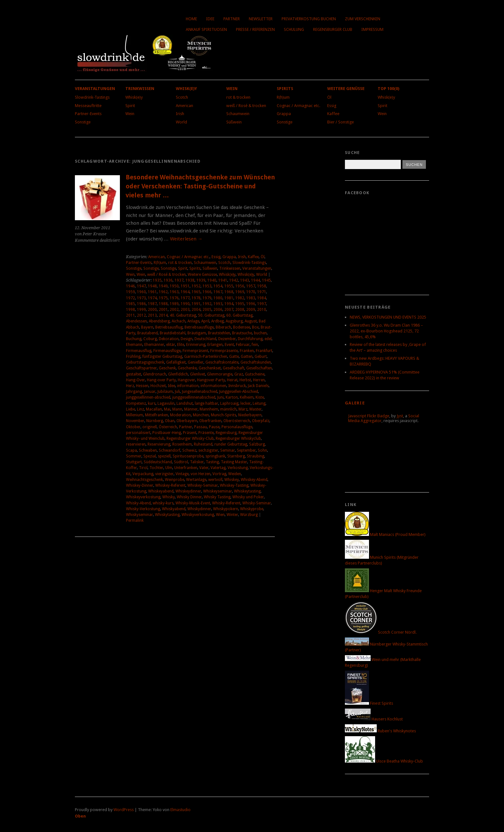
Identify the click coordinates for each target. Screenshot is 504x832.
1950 (174, 286)
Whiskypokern (226, 509)
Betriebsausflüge (199, 327)
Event (229, 345)
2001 (163, 310)
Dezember (227, 339)
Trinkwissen (140, 89)
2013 (152, 315)
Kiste (260, 397)
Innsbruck (237, 386)
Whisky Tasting (217, 497)
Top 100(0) (388, 89)
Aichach (179, 321)
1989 (174, 304)
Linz (140, 409)
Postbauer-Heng (167, 433)
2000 (152, 310)
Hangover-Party (211, 380)
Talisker (197, 462)
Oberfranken (210, 421)
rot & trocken (238, 97)
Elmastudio (180, 810)
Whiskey (232, 480)
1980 (218, 298)
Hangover (186, 380)
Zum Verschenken (363, 19)
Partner (232, 19)
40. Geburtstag (183, 315)
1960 (141, 292)
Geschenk (167, 368)
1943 (245, 280)
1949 (163, 286)
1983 (251, 298)
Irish (180, 114)
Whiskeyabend (161, 491)
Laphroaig (229, 403)
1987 (152, 304)
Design (187, 339)
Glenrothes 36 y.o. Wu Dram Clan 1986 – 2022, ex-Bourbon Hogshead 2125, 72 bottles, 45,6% (386, 331)
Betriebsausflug (169, 327)
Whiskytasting (167, 515)
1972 (130, 298)
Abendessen (136, 321)
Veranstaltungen (95, 89)
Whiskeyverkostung (143, 497)
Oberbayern (187, 421)
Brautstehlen (219, 333)
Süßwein (234, 122)
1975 (163, 298)
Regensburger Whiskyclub (238, 439)
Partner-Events (88, 114)
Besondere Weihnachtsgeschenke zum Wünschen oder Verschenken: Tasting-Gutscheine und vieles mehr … (200, 186)
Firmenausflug (139, 351)
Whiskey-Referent (170, 485)
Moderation (180, 415)
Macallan (154, 409)
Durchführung (250, 339)
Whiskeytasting (247, 491)
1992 (207, 304)
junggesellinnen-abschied (148, 397)
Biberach (223, 327)
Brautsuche (242, 333)
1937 (179, 280)
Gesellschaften (259, 368)
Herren (259, 380)
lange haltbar (207, 403)
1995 (240, 304)
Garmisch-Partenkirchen (206, 357)
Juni (221, 397)
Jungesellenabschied (200, 392)
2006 (218, 310)
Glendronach (155, 374)
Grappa (284, 114)
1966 (207, 292)
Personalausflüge (237, 427)
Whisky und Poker (248, 497)
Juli (177, 392)
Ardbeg (217, 321)
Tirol (143, 468)
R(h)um (283, 97)
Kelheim (247, 397)
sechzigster (208, 450)
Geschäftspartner (141, 368)
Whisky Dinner (189, 497)
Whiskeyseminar (218, 491)
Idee (210, 19)
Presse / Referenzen (255, 29)
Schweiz (189, 450)
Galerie (355, 403)
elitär (171, 345)
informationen (213, 386)
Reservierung (159, 444)
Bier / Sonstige (341, 122)
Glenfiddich (178, 374)
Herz (130, 386)
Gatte (234, 357)
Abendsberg (159, 321)
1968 (229, 292)
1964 (185, 292)
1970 (251, 292)
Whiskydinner (199, 509)
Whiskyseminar (139, 515)
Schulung (294, 29)
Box (255, 327)
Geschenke (187, 368)
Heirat (232, 380)
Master (256, 409)
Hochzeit (158, 386)
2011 (130, 315)
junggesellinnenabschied (194, 397)
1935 (157, 280)
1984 (262, 298)
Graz (239, 374)
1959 (130, 292)
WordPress (124, 810)
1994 (229, 304)
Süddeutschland (158, 462)
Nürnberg (155, 421)
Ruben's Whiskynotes (380, 731)
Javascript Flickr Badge (369, 416)
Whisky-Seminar (257, 503)
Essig (332, 106)
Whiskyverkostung (198, 515)
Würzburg (249, 515)
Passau (201, 427)
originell (150, 427)
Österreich (168, 427)
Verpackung (143, 474)
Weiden (235, 474)
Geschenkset (210, 368)
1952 (196, 286)
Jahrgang (134, 392)
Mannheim (209, 409)
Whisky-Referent (226, 503)
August (251, 321)
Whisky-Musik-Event (193, 503)
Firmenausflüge (167, 351)
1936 (168, 280)
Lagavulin (166, 403)
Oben (80, 816)
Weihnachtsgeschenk (144, 480)
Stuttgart (134, 462)
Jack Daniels (258, 386)
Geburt (261, 357)
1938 (190, 280)
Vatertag (218, 468)
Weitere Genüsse (346, 89)
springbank (215, 456)
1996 (251, 304)
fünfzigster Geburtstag (162, 357)
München (201, 415)
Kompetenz (136, 403)
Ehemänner (154, 345)
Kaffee (333, 114)
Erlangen (215, 345)
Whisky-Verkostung (143, 509)
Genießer (196, 362)
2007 (229, 310)
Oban (170, 421)
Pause (214, 427)
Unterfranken (186, 468)
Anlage (193, 321)
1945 (266, 280)
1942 (234, 280)
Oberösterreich (237, 421)
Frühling (133, 357)
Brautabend (148, 333)
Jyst (400, 416)
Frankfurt (264, 351)
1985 (130, 304)
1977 (185, 298)
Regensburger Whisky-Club (190, 439)
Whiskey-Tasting (234, 485)
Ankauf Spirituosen (206, 29)
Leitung (259, 403)
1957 (251, 286)
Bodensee (242, 327)
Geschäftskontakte (222, 362)
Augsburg (234, 321)
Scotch (182, 97)
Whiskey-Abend (254, 480)
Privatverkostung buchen (309, 19)
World (181, 122)
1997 (262, 304)
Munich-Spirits (224, 415)
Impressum (372, 29)
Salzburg (257, 444)
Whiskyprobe (252, 509)
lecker (246, 403)
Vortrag (219, 474)
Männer (191, 409)
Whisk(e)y (134, 97)
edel (268, 339)
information (188, 386)
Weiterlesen (186, 239)
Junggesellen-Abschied (239, 392)
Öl (329, 97)
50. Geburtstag (211, 315)
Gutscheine (255, 374)
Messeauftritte (88, 106)
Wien (220, 515)
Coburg (150, 339)
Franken (247, 351)
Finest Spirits (369, 703)
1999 (141, 310)
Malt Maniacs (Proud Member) (385, 534)
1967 (218, 292)
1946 (130, 286)
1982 (240, 298)
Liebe (130, 409)
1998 (130, 310)
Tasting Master (234, 462)
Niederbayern (250, 415)
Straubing (256, 456)
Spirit (130, 106)
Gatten (247, 357)
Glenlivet (198, 374)
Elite (181, 345)
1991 (196, 304)
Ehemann (134, 345)
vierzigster (164, 474)
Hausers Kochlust (374, 719)
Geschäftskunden (256, 362)
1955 (229, 286)
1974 (152, 298)
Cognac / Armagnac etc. (298, 106)
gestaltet (134, 374)
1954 (218, 286)
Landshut (185, 403)
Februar (243, 345)
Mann (177, 409)
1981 (229, 298)
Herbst (245, 380)
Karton (232, 397)
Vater (204, 468)
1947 (141, 286)
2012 (141, 315)
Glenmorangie (220, 374)
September (246, 450)
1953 (207, 286)
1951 (185, 286)
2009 (251, 310)
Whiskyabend (174, 509)
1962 (163, 292)
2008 (240, 310)
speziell (164, 456)
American (184, 106)
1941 (223, 280)
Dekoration (169, 339)
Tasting (212, 462)
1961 (152, 292)
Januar (150, 392)
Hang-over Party (161, 380)
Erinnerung (196, 345)
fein (255, 345)
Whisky (169, 497)
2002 (174, 310)
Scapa (131, 450)
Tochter (156, 468)
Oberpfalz (261, 421)
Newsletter (261, 19)
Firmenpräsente (224, 351)
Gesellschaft (234, 368)
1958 (262, 286)
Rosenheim (182, 444)
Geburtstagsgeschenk (145, 362)
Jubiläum (165, 392)
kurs (152, 403)
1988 (163, 304)
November (135, 421)
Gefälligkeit (176, 362)
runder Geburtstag (231, 444)
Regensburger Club (333, 29)
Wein (130, 114)
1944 (256, 280)
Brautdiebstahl (173, 333)
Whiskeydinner (188, 491)
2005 (207, 310)
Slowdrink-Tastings (92, 97)
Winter (232, 515)
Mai (167, 409)
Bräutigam (197, 333)
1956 (240, 286)
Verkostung (238, 468)
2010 (262, 310)
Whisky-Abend (138, 503)
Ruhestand (203, 444)
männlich (228, 409)
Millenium (135, 415)
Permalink (135, 520)
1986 (141, 304)
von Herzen (201, 474)
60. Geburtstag (239, 315)
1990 (185, 304)
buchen (260, 333)
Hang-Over (135, 380)
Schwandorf (170, 450)
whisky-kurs (163, 503)
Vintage (182, 474)
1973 (141, 298)
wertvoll (215, 480)
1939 (201, 280)
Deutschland (205, 339)
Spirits (285, 89)
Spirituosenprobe (188, 456)
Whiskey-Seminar (203, 485)
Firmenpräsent (195, 351)
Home (191, 19)
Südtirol (181, 462)
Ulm (169, 468)
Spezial (150, 456)
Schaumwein (238, 114)
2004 (196, 310)
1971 (262, 292)
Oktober (133, 427)
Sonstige (83, 122)
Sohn (262, 450)
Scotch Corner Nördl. (381, 632)
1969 (240, 292)
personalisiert (138, 433)
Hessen (142, 386)
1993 (218, 304)
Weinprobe (175, 480)
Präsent (190, 433)
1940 (212, 280)
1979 (207, 298)
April (205, 321)
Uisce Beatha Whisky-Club (384, 761)
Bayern (147, 327)
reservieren (136, 444)
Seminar (228, 450)
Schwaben (148, 450)
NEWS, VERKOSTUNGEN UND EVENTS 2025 (388, 317)
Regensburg (226, 433)
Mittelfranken (157, 415)
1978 (196, 298)
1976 (174, 298)
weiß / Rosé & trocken (246, 106)
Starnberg (236, 456)
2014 (163, 315)
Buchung (134, 339)
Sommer (134, 456)
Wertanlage (196, 480)
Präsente (206, 433)
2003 (185, 310)
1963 (174, 292)
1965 (196, 292)
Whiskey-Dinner (140, 485)
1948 (152, 286)
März (243, 409)
